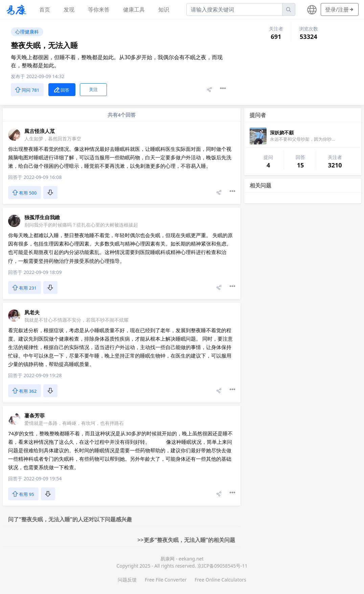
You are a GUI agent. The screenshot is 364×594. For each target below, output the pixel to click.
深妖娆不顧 (282, 132)
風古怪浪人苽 (40, 131)
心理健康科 (27, 32)
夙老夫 (32, 312)
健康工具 (134, 9)
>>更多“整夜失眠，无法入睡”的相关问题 (186, 540)
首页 (45, 9)
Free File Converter (166, 580)
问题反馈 (127, 580)
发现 (69, 9)
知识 (164, 9)
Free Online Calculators (220, 580)
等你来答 (99, 9)
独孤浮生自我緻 (42, 217)
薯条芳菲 (35, 415)
